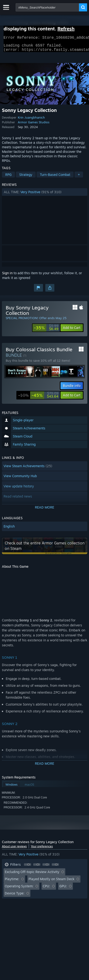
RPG (8, 177)
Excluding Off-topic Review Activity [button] (32, 875)
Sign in (7, 276)
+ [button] (79, 177)
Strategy (26, 177)
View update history (19, 489)
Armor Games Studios (34, 125)
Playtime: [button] (12, 882)
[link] (46, 331)
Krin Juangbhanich (31, 120)
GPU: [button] (63, 889)
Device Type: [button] (15, 896)
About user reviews (14, 849)
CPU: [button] (46, 889)
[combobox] (47, 7)
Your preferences (42, 849)
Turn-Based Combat (55, 177)
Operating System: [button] (19, 889)
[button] (45, 195)
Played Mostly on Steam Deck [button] (52, 882)
